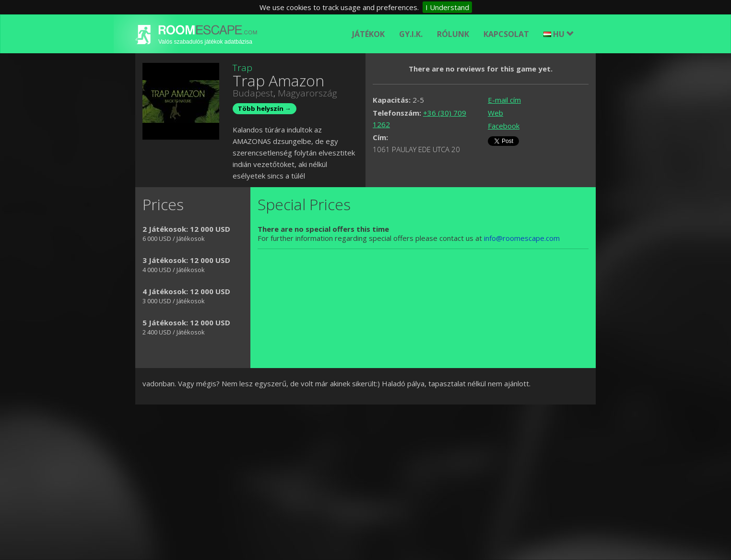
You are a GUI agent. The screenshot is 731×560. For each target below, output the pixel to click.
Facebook (504, 126)
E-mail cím (504, 100)
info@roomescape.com (522, 238)
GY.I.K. (411, 34)
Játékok (368, 34)
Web (495, 113)
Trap (242, 68)
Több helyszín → (265, 108)
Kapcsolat (506, 34)
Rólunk (453, 34)
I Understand (447, 7)
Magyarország (307, 93)
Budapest (253, 93)
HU (559, 34)
